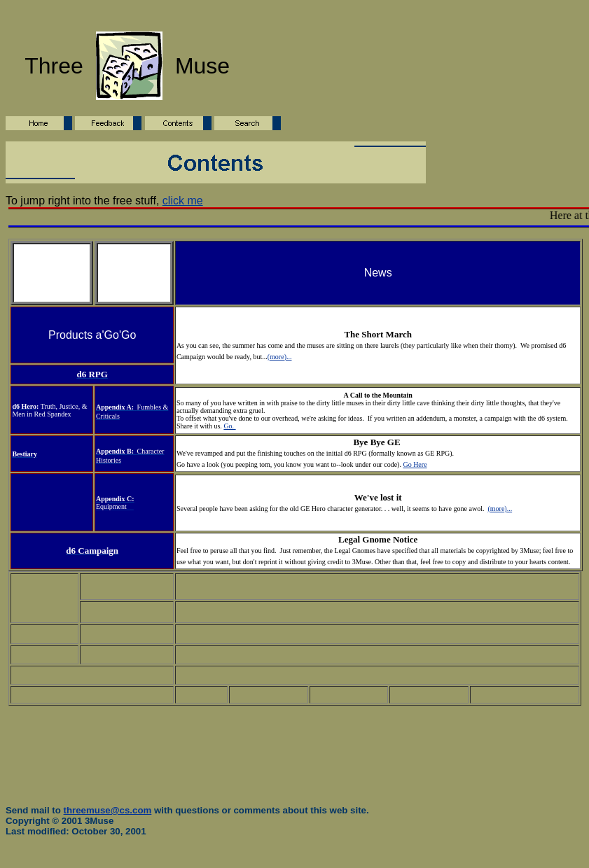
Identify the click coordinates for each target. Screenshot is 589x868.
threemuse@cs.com (108, 810)
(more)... (280, 357)
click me (183, 201)
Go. (229, 426)
